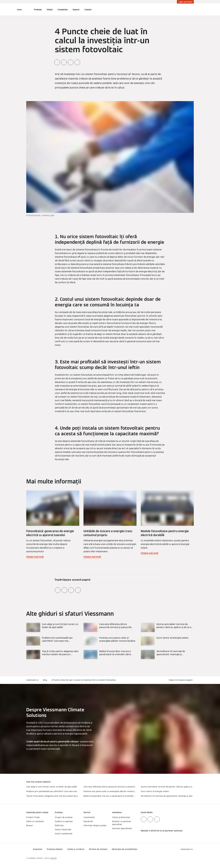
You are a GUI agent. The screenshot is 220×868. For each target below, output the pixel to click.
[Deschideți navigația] (20, 10)
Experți (76, 10)
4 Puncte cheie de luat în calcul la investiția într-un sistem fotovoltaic (84, 680)
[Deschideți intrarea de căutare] (192, 10)
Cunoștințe (63, 10)
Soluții (50, 10)
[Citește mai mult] (53, 627)
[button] (181, 680)
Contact (88, 10)
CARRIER (53, 858)
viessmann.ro (32, 680)
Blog (45, 680)
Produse (38, 10)
